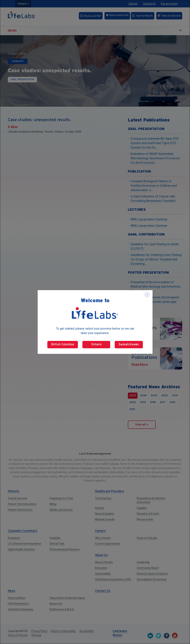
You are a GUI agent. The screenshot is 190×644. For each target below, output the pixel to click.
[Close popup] (147, 295)
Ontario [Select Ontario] (96, 344)
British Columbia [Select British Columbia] (63, 344)
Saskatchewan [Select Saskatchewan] (129, 344)
